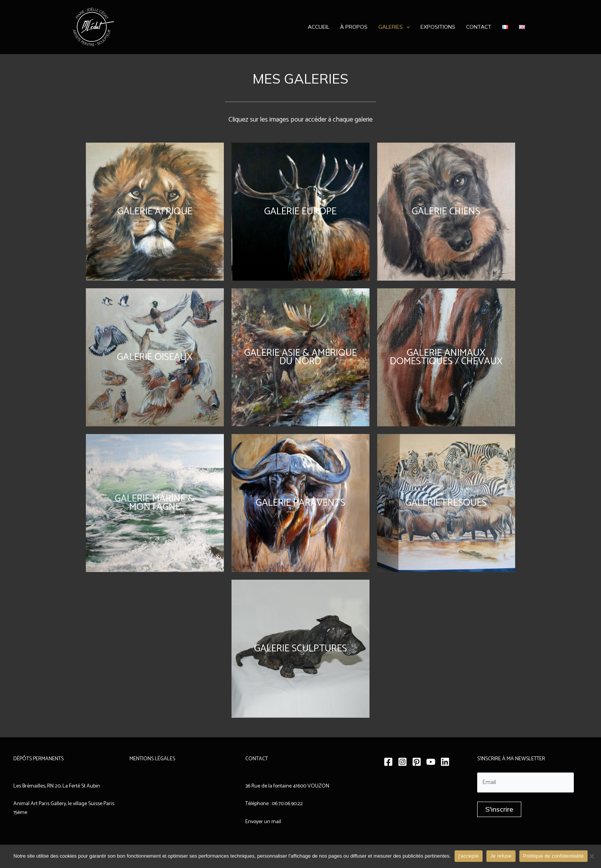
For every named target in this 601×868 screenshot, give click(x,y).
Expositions (438, 27)
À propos (354, 27)
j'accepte (469, 856)
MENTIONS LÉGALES (152, 759)
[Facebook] (388, 762)
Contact (479, 27)
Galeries (394, 27)
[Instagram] (402, 762)
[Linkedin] (445, 762)
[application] (406, 27)
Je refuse (501, 856)
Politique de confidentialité (553, 856)
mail (276, 822)
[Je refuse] (591, 856)
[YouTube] (431, 762)
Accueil (319, 27)
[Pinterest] (417, 762)
